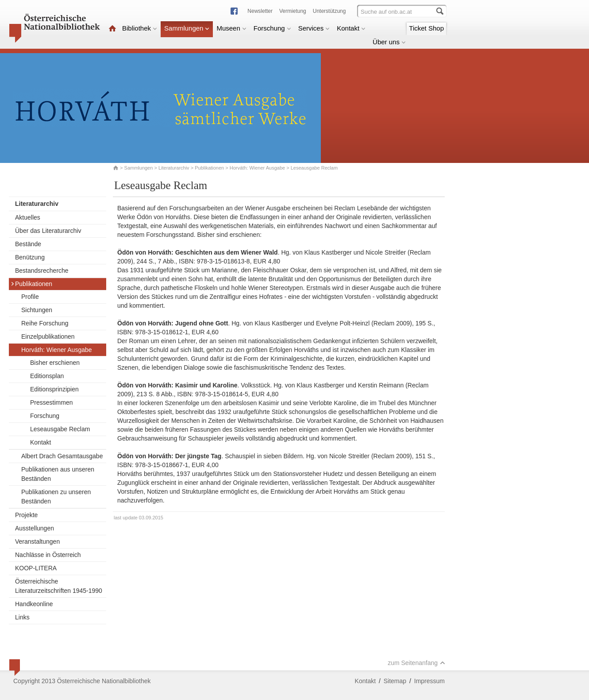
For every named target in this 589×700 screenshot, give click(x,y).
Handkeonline (34, 604)
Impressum (429, 681)
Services (314, 28)
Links (22, 617)
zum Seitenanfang (416, 663)
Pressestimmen (51, 402)
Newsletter (260, 11)
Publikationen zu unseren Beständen (56, 497)
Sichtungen (37, 310)
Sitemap (395, 681)
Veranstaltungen (37, 541)
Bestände (28, 244)
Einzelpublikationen (48, 336)
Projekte (26, 515)
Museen (231, 28)
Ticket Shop (426, 28)
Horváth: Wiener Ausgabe (257, 168)
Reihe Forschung (45, 323)
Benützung (30, 257)
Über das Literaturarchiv (48, 231)
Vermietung (293, 11)
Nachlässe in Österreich (48, 555)
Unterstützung (329, 11)
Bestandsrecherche (42, 271)
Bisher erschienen (55, 363)
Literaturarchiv (175, 168)
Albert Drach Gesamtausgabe (62, 456)
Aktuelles (28, 217)
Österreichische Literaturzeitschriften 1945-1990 (59, 586)
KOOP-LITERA (36, 568)
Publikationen (209, 168)
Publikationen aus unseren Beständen (58, 474)
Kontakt (351, 28)
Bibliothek (140, 28)
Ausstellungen (35, 528)
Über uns (389, 42)
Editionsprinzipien (54, 389)
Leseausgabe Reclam (60, 429)
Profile (30, 297)
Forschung (272, 28)
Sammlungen (187, 28)
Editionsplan (47, 376)
